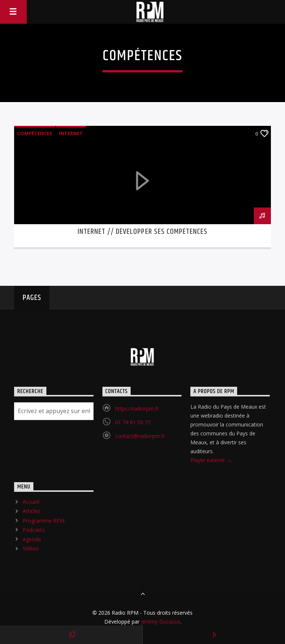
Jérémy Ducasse (160, 622)
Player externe (211, 461)
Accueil (31, 502)
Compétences (35, 133)
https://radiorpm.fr (137, 408)
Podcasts (34, 530)
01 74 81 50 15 (133, 422)
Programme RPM (44, 521)
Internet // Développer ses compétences (143, 232)
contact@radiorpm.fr (140, 436)
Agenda (32, 539)
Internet (71, 133)
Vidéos (31, 548)
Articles (31, 511)
